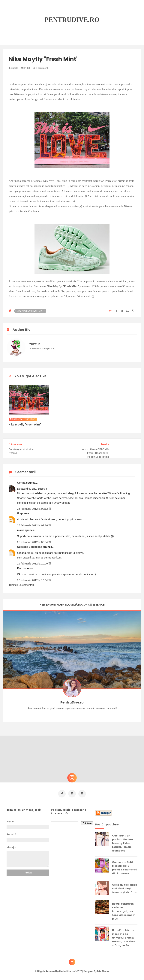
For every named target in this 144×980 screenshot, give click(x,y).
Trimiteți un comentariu (22, 585)
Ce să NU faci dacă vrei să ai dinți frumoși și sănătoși (125, 887)
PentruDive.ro (72, 20)
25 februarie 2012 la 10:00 (33, 564)
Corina (22, 483)
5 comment (40, 68)
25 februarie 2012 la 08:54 (33, 542)
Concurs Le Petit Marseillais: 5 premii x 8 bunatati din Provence (125, 866)
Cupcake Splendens (30, 547)
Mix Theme (103, 970)
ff (18, 513)
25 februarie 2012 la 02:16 (33, 525)
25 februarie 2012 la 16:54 (33, 580)
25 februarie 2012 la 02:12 (33, 509)
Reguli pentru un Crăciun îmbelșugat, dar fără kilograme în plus (124, 910)
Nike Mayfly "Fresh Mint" (30, 311)
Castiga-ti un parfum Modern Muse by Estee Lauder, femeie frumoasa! (123, 842)
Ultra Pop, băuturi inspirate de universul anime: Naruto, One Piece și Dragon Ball (124, 936)
